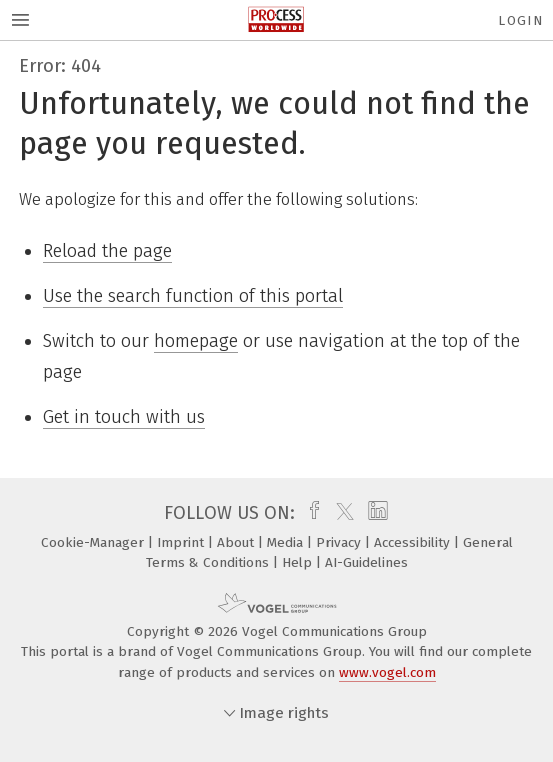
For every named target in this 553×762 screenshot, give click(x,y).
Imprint (182, 542)
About (237, 542)
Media (287, 542)
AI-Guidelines (366, 562)
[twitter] (340, 513)
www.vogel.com (387, 672)
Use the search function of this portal (193, 296)
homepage (196, 341)
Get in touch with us (124, 417)
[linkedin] (375, 513)
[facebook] (309, 513)
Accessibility (414, 542)
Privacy (340, 542)
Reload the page (107, 251)
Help (299, 562)
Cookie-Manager (94, 542)
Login (520, 20)
